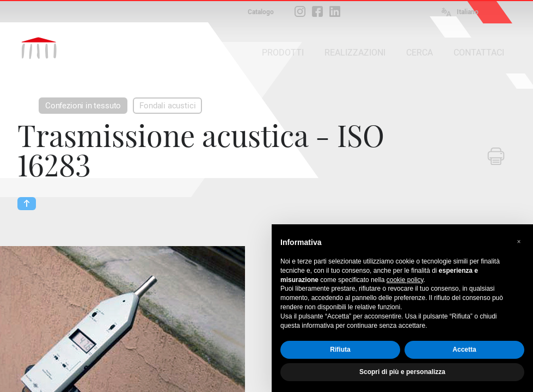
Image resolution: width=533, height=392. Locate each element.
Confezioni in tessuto (83, 106)
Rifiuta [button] (340, 350)
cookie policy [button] (405, 280)
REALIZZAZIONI (355, 53)
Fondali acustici (167, 106)
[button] (519, 242)
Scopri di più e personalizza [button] (402, 372)
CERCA (419, 53)
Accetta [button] (464, 350)
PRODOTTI (283, 53)
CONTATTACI (479, 53)
